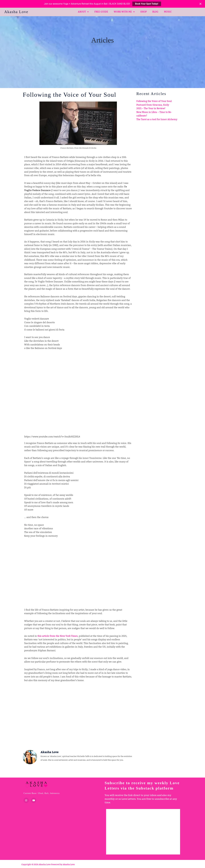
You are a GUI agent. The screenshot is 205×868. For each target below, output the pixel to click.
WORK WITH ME (124, 12)
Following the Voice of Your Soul (154, 101)
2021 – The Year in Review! (151, 108)
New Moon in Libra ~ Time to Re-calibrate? (154, 114)
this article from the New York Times (58, 636)
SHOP (143, 12)
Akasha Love (17, 12)
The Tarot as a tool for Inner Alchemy (157, 119)
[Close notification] (200, 4)
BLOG (155, 12)
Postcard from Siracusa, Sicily (153, 105)
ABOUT (83, 12)
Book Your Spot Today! (147, 4)
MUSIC (168, 12)
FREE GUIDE (101, 12)
